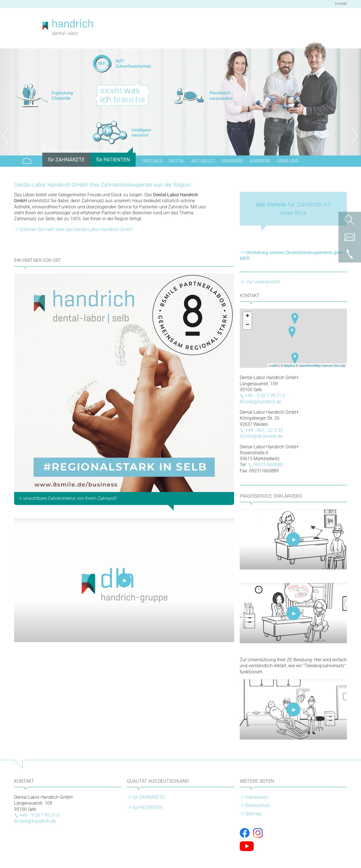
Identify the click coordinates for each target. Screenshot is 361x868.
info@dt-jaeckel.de (264, 436)
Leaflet (273, 366)
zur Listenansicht (263, 282)
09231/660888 (268, 465)
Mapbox (290, 366)
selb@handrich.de (263, 402)
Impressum (257, 797)
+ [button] (247, 316)
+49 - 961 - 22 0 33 (264, 430)
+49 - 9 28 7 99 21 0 (265, 396)
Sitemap (254, 814)
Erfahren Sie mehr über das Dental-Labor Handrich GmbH (76, 229)
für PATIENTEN (147, 808)
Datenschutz (258, 805)
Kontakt (341, 4)
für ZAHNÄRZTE (149, 797)
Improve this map (334, 366)
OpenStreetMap (310, 366)
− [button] (247, 325)
